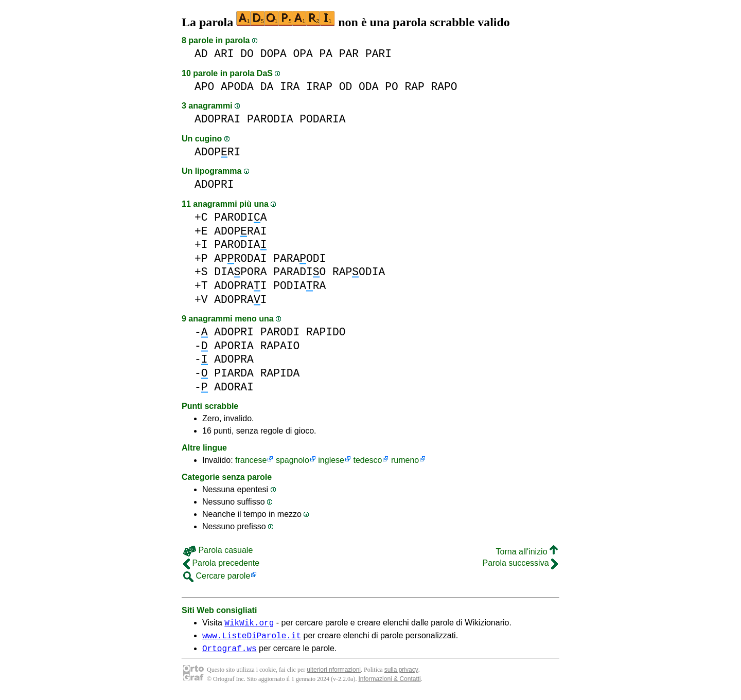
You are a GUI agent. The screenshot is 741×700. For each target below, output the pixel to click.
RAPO (444, 87)
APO (204, 87)
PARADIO (299, 272)
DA (267, 87)
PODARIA (322, 119)
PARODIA (270, 119)
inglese (331, 460)
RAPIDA (280, 373)
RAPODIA (359, 272)
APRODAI (240, 258)
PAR (349, 54)
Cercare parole (217, 576)
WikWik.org (249, 624)
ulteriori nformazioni (334, 674)
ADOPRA (234, 359)
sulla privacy (401, 674)
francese (251, 460)
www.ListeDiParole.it (252, 638)
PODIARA (299, 286)
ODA (368, 87)
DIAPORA (240, 272)
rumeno (405, 460)
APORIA (234, 346)
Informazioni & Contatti (389, 684)
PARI (378, 54)
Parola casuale (218, 550)
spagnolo (293, 460)
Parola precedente (221, 563)
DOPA (274, 54)
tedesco (367, 460)
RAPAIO (280, 346)
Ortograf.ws (230, 653)
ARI (224, 54)
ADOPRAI (217, 119)
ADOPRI (217, 152)
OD (346, 87)
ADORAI (234, 387)
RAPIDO (326, 332)
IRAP (319, 87)
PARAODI (299, 258)
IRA (290, 87)
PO (392, 87)
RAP (414, 87)
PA (326, 54)
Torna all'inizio (527, 552)
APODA (237, 87)
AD (201, 54)
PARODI (280, 332)
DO (247, 54)
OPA (303, 54)
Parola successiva (520, 563)
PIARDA (234, 373)
